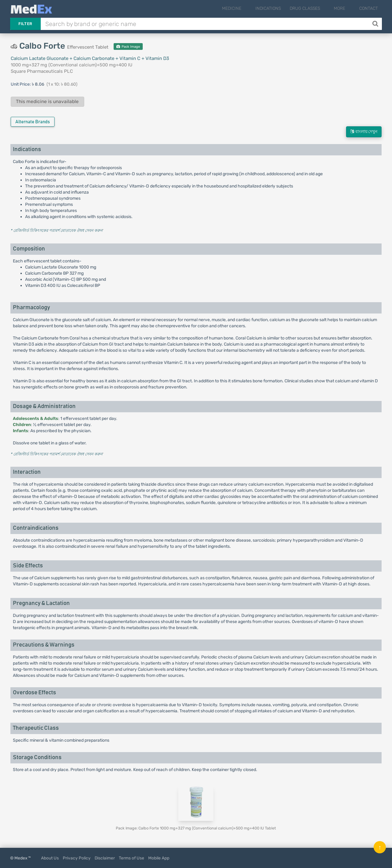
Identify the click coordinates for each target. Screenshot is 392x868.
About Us (50, 858)
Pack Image (128, 47)
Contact (369, 8)
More (345, 8)
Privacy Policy (77, 858)
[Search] (376, 24)
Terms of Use (132, 858)
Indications (278, 8)
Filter (25, 24)
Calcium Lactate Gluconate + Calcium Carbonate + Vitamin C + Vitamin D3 (90, 58)
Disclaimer (105, 858)
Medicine (247, 8)
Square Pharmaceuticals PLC (42, 71)
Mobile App (159, 858)
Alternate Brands (33, 122)
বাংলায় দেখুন (364, 132)
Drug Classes (315, 8)
